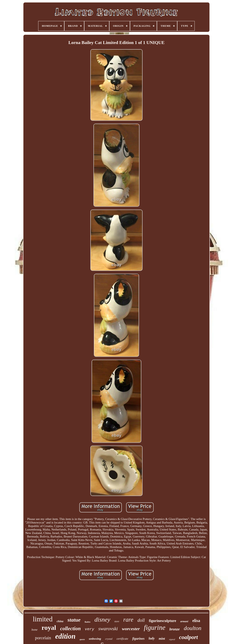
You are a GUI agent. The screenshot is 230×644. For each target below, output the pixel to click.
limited (43, 619)
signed (172, 639)
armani (184, 621)
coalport (189, 637)
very (90, 629)
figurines (138, 639)
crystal (109, 639)
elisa (196, 621)
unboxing (95, 639)
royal (49, 628)
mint (162, 639)
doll (141, 620)
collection (70, 628)
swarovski (108, 629)
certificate (122, 639)
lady (152, 638)
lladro (87, 622)
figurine (155, 628)
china (60, 621)
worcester (131, 629)
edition (65, 636)
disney (102, 619)
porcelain (43, 638)
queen (82, 639)
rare (128, 620)
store (117, 621)
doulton (193, 628)
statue (74, 620)
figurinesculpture (163, 621)
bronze (175, 629)
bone (34, 630)
